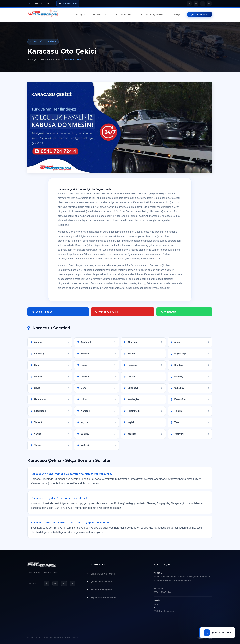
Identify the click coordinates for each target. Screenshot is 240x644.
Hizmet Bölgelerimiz (153, 14)
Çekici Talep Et (42, 312)
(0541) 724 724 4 (40, 4)
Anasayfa (80, 14)
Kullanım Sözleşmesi (101, 590)
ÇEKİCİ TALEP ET (200, 14)
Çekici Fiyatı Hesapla (101, 582)
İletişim (178, 14)
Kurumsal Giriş (68, 3)
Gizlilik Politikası (205, 638)
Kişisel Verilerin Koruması (104, 598)
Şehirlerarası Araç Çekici (103, 574)
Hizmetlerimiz (124, 14)
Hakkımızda (101, 14)
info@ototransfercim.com (183, 608)
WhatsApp (104, 312)
